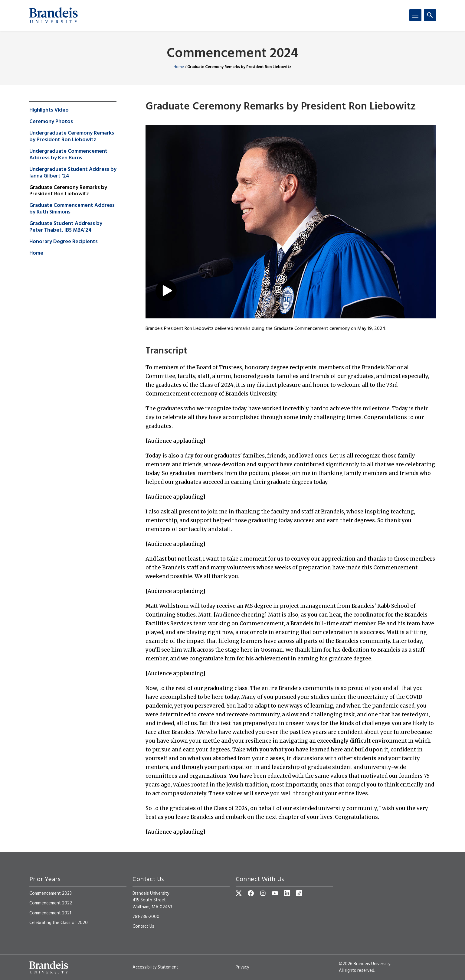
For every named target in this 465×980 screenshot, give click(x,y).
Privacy (242, 967)
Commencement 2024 (232, 54)
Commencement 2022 (51, 903)
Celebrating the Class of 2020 (59, 923)
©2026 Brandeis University (365, 964)
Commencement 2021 (50, 913)
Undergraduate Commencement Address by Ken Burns (68, 155)
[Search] (430, 15)
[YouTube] (275, 893)
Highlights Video (49, 110)
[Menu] (415, 15)
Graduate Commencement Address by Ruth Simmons (72, 209)
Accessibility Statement (155, 967)
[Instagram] (263, 893)
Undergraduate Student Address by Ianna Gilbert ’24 (73, 173)
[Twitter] (239, 893)
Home (179, 67)
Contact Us (143, 926)
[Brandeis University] (54, 15)
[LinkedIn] (287, 893)
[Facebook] (251, 893)
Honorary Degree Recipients (64, 242)
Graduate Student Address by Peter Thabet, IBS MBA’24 (66, 227)
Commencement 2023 (51, 894)
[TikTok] (299, 893)
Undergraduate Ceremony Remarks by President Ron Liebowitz (72, 137)
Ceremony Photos (51, 122)
